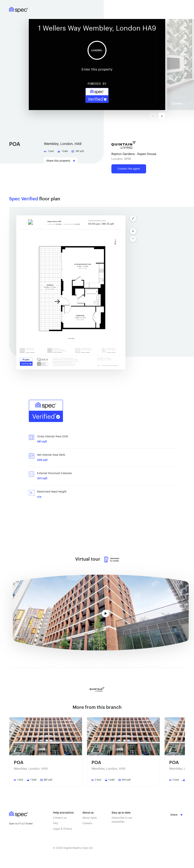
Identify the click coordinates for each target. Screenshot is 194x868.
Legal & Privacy (63, 829)
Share (176, 815)
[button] (98, 65)
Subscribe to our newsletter (122, 820)
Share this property (61, 161)
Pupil (22, 824)
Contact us (60, 818)
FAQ (56, 823)
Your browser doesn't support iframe (97, 65)
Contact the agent (129, 169)
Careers (87, 823)
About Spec (90, 818)
